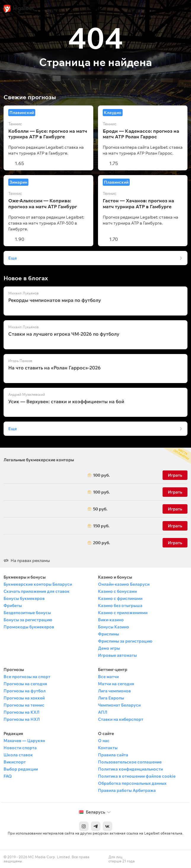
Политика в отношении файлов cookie (137, 776)
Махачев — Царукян (24, 741)
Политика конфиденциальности (130, 769)
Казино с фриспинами (120, 598)
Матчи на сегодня (116, 684)
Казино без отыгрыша (120, 606)
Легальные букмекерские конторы (39, 460)
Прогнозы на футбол (25, 691)
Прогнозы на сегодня (25, 684)
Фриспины (109, 634)
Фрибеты (13, 606)
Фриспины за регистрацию (125, 641)
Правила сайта (113, 755)
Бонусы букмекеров (24, 598)
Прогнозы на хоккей (24, 698)
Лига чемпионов (114, 691)
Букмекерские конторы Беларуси (38, 584)
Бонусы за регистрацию (28, 620)
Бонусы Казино (114, 627)
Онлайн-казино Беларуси (124, 584)
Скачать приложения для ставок (37, 591)
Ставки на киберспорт (121, 719)
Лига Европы (111, 698)
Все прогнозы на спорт (27, 677)
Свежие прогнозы (30, 97)
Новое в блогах (26, 278)
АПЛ (103, 712)
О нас (104, 741)
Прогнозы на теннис (24, 705)
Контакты (108, 748)
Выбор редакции (21, 769)
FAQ (8, 776)
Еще (13, 258)
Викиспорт (15, 762)
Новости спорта (20, 748)
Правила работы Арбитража (127, 790)
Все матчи (108, 677)
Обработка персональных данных (132, 783)
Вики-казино (111, 620)
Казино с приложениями (123, 613)
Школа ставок (18, 755)
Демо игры (109, 648)
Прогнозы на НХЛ (22, 719)
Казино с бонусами (117, 591)
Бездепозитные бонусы (27, 613)
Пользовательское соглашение (130, 762)
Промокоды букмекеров (29, 627)
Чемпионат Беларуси (119, 705)
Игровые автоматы (117, 655)
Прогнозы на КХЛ (21, 712)
